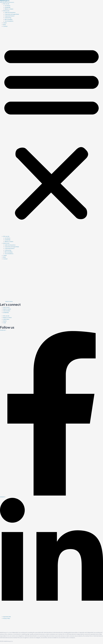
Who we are (6, 4)
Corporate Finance (10, 16)
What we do (6, 11)
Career (5, 23)
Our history (7, 6)
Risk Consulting (9, 19)
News (4, 25)
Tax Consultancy (9, 21)
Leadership (8, 7)
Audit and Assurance (10, 12)
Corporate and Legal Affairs (12, 14)
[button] (51, 132)
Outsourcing (8, 18)
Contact (5, 26)
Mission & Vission (9, 9)
